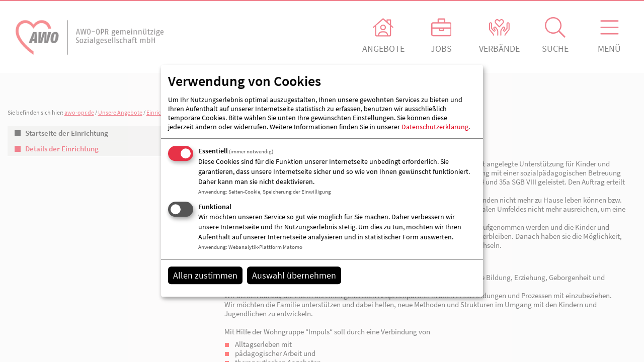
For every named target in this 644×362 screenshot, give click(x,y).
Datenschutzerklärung (435, 127)
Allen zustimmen (205, 275)
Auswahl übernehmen (294, 275)
